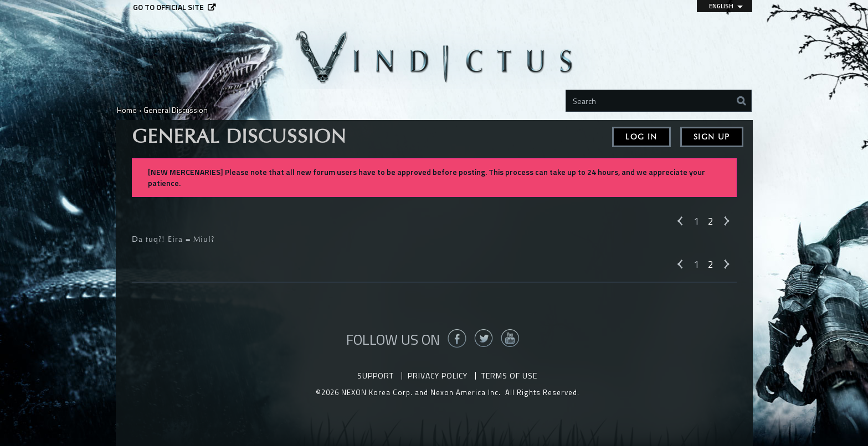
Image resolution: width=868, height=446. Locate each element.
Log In (641, 137)
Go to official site (168, 7)
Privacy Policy (438, 375)
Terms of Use (509, 375)
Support (376, 375)
